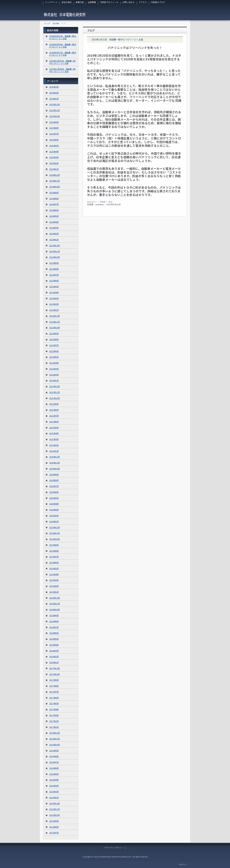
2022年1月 (54, 380)
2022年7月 (54, 345)
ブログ (91, 30)
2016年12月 (54, 733)
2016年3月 (54, 786)
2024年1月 (54, 240)
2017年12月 (54, 668)
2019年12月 (54, 527)
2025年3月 (54, 157)
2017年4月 (54, 709)
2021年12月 (54, 386)
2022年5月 (54, 357)
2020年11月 (54, 463)
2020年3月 (54, 510)
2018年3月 (54, 651)
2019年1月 (54, 592)
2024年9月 (54, 193)
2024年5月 (54, 216)
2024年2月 (54, 234)
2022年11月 (54, 322)
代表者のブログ (158, 2)
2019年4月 (54, 574)
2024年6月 (54, 210)
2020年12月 (54, 457)
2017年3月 (54, 715)
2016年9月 (54, 751)
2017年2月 (54, 721)
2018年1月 (54, 662)
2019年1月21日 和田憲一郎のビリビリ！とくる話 (117, 39)
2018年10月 (54, 609)
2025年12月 (54, 104)
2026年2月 (54, 93)
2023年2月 (54, 304)
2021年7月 (54, 416)
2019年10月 (54, 539)
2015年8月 (54, 827)
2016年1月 (54, 797)
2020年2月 (54, 516)
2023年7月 (54, 275)
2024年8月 (54, 198)
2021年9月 (54, 404)
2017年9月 (54, 680)
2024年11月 (54, 181)
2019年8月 (54, 551)
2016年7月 (54, 762)
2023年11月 (54, 251)
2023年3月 (54, 298)
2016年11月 (54, 739)
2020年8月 (54, 480)
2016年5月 (54, 774)
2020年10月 (54, 469)
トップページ (51, 2)
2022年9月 (54, 333)
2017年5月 (54, 703)
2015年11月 (54, 809)
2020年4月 (54, 504)
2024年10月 (54, 187)
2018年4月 (54, 645)
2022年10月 (54, 328)
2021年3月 (54, 439)
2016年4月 (54, 780)
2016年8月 (54, 756)
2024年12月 (54, 175)
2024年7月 (54, 204)
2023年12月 (54, 245)
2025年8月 (54, 128)
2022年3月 (54, 369)
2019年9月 (54, 545)
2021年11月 (54, 392)
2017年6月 (54, 698)
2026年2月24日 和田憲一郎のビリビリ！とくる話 (63, 46)
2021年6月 (54, 422)
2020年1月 (54, 521)
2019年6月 (54, 563)
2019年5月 (54, 568)
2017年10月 (54, 674)
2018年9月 (54, 615)
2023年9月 (54, 263)
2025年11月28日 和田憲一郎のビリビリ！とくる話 (62, 70)
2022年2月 (54, 375)
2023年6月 (54, 281)
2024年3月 (54, 228)
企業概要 (92, 2)
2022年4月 (54, 363)
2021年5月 (54, 428)
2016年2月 (54, 792)
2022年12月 (54, 316)
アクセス (143, 2)
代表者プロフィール (109, 2)
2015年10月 (54, 815)
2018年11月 (54, 604)
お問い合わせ (129, 2)
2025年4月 (54, 152)
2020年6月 (54, 492)
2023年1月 (54, 310)
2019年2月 (54, 586)
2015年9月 (54, 821)
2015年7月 (54, 833)
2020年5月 (54, 498)
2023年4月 (54, 292)
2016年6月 (54, 768)
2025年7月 (54, 134)
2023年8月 (54, 269)
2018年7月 (54, 627)
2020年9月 (54, 474)
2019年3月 (54, 580)
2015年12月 (54, 803)
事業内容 (80, 2)
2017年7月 (54, 692)
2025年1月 (54, 169)
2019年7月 (54, 557)
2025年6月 (54, 140)
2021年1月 (54, 451)
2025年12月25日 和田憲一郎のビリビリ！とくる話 (62, 62)
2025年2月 (54, 163)
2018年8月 (54, 621)
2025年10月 (54, 116)
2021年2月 (54, 445)
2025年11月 (54, 110)
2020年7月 (54, 486)
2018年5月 (54, 639)
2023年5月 (54, 286)
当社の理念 (67, 2)
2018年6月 (54, 633)
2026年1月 (54, 99)
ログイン (183, 864)
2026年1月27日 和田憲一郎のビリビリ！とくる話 (63, 54)
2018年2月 (54, 656)
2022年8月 (54, 339)
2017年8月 (54, 686)
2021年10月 (54, 398)
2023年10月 (54, 257)
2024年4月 (54, 222)
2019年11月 (54, 533)
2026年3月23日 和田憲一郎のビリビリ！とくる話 (63, 37)
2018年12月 (54, 598)
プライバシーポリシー (114, 847)
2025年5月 (54, 146)
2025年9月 (54, 122)
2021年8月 (54, 410)
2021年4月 (54, 433)
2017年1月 (54, 727)
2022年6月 (54, 351)
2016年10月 (54, 745)
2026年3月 (54, 87)
